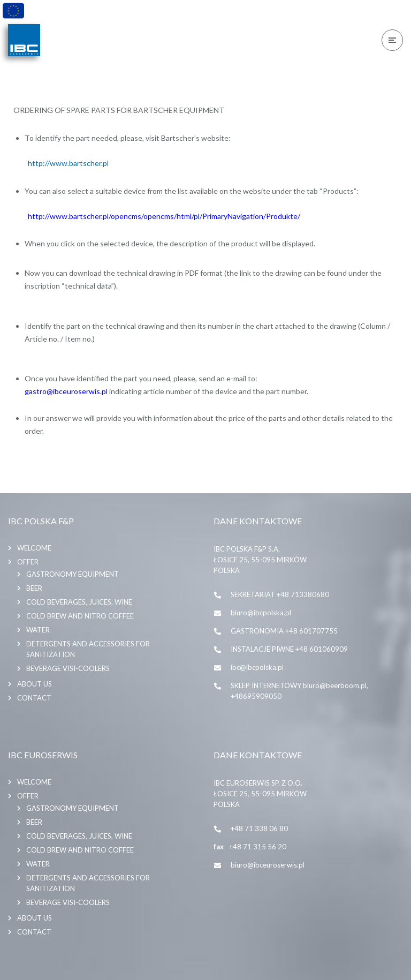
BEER (34, 583)
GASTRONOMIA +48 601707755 (284, 626)
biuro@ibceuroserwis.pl (268, 860)
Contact (34, 693)
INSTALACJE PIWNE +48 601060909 (289, 644)
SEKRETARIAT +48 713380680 (280, 590)
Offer (28, 557)
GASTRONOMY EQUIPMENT (73, 569)
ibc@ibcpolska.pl (257, 662)
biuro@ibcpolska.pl (261, 608)
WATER (38, 625)
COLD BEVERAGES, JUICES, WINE (79, 597)
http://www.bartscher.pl (68, 161)
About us (35, 679)
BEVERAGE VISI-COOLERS (68, 664)
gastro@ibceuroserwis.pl (66, 389)
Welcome (34, 543)
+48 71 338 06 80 (259, 824)
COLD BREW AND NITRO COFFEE (80, 611)
